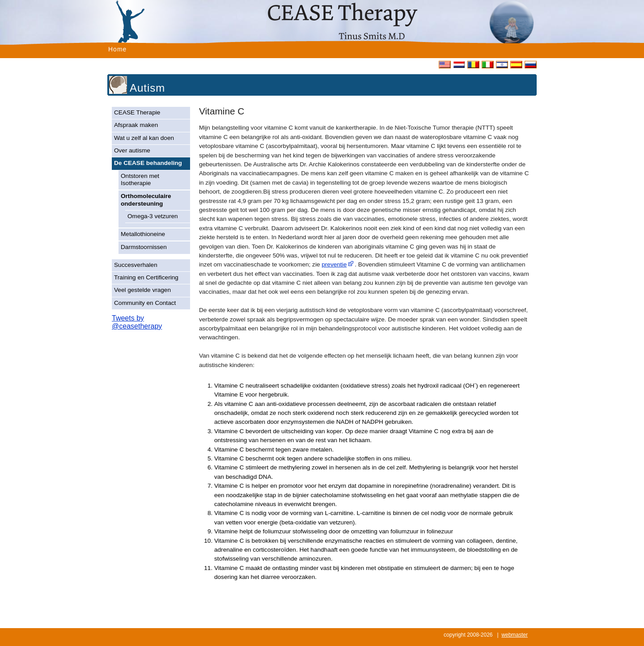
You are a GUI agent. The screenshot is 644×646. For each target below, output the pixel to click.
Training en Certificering (146, 277)
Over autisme (132, 150)
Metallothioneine (143, 234)
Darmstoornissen (144, 247)
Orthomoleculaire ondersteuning (146, 200)
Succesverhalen (136, 265)
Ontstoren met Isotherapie (140, 179)
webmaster (515, 635)
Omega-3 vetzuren (153, 216)
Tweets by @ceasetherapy (137, 322)
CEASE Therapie (137, 112)
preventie (334, 264)
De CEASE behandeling (148, 163)
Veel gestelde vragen (142, 290)
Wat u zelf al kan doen (144, 138)
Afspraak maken (136, 125)
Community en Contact (145, 303)
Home (117, 49)
